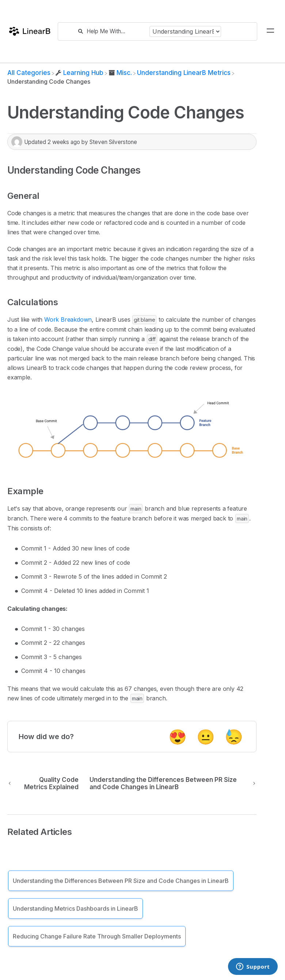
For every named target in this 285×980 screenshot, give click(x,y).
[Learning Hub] (79, 73)
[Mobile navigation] (270, 31)
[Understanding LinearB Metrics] (184, 73)
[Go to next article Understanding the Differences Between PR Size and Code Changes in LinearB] (170, 783)
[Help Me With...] (116, 31)
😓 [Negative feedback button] (234, 737)
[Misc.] (120, 73)
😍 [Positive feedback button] (178, 737)
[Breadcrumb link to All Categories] (29, 73)
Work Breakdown (68, 319)
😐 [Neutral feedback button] (206, 737)
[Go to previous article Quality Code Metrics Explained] (46, 783)
